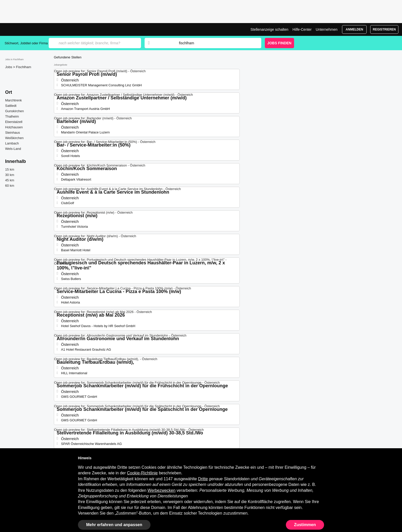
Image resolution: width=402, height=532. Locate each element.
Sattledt (11, 106)
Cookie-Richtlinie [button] (142, 473)
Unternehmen (327, 29)
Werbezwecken (161, 490)
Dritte (203, 479)
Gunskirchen (14, 111)
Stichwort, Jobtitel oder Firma (26, 43)
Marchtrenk (13, 100)
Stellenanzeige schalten (269, 29)
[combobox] (215, 43)
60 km (10, 186)
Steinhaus (13, 133)
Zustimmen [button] (305, 525)
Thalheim (12, 116)
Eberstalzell (14, 122)
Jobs (9, 67)
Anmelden (354, 29)
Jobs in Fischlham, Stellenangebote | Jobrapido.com (24, 29)
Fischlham (23, 67)
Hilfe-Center (302, 29)
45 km (10, 180)
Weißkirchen (14, 138)
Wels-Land (13, 149)
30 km (10, 175)
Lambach (12, 143)
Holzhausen (14, 127)
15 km (10, 169)
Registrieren (384, 29)
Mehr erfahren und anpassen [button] (114, 525)
